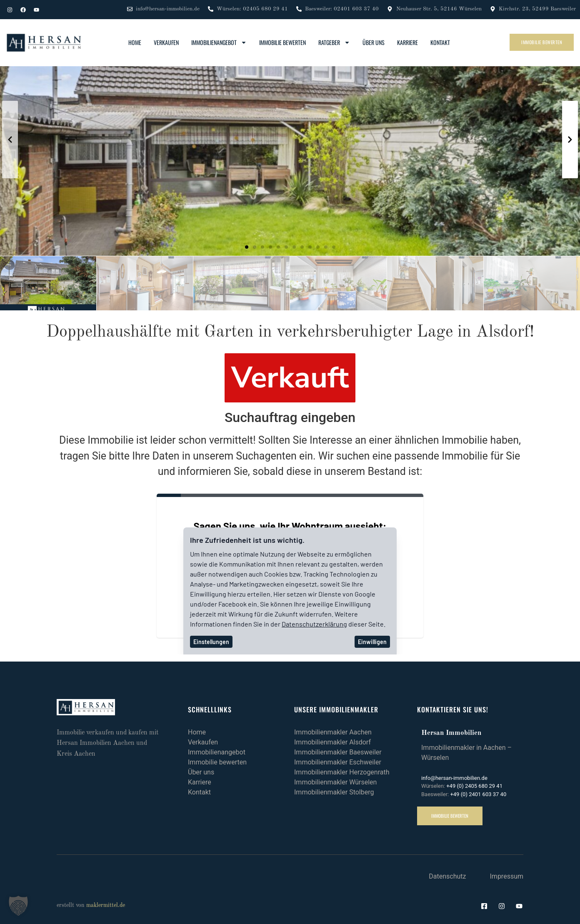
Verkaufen (166, 42)
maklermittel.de (106, 905)
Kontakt (440, 42)
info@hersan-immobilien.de (454, 778)
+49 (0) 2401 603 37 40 (478, 794)
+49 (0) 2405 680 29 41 (474, 786)
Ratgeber (334, 42)
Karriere (407, 42)
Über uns (374, 42)
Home (135, 42)
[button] (247, 247)
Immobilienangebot (219, 42)
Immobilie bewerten (282, 42)
